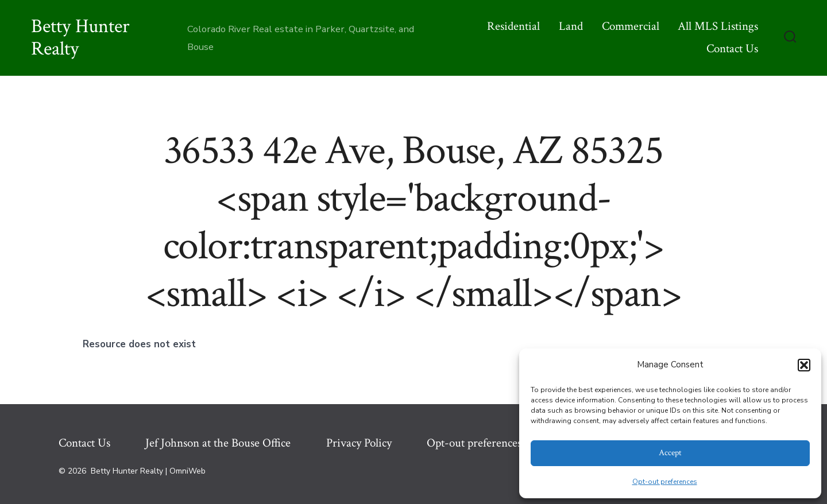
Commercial (631, 26)
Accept (670, 453)
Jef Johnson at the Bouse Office (218, 443)
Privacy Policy (359, 443)
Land (571, 26)
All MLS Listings (718, 26)
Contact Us (732, 49)
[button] (804, 365)
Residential (513, 26)
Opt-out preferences (665, 482)
